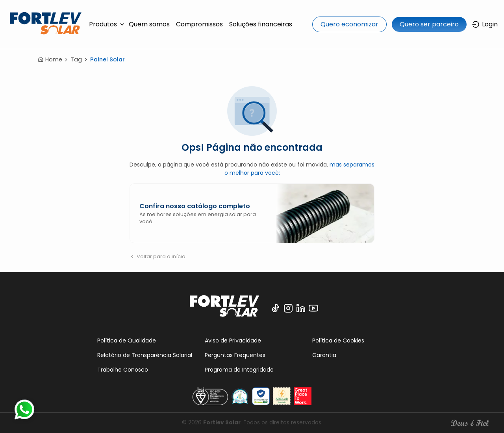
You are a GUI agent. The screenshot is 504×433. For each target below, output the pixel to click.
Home (50, 59)
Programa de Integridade (239, 370)
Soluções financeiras (261, 24)
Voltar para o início (157, 256)
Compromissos (199, 24)
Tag (76, 59)
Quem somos (149, 24)
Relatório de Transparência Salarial (145, 355)
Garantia (324, 355)
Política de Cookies (338, 340)
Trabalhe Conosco (123, 370)
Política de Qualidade (127, 340)
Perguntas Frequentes (235, 355)
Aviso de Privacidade (233, 340)
